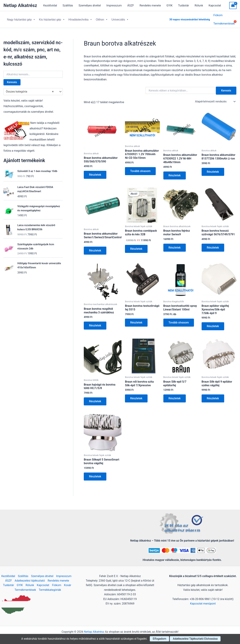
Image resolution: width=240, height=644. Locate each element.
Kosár (68, 585)
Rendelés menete (150, 5)
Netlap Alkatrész (20, 5)
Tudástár (184, 5)
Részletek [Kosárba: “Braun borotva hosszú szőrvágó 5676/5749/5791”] (213, 245)
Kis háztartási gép (52, 18)
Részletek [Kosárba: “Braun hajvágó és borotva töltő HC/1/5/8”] (95, 399)
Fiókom (218, 16)
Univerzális (120, 18)
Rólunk (199, 5)
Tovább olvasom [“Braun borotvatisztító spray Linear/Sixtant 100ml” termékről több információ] (179, 320)
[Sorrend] (215, 99)
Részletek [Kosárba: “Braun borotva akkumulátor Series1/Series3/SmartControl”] (95, 248)
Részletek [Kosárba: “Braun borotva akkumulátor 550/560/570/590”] (95, 172)
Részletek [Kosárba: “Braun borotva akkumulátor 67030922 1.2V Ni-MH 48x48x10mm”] (175, 173)
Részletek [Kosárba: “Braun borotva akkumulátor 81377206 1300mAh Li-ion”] (213, 169)
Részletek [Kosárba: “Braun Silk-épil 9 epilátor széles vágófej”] (213, 396)
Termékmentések (25, 590)
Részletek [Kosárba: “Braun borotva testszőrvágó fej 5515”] (136, 320)
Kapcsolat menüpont (203, 604)
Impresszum (114, 5)
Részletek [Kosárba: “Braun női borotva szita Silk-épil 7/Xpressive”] (136, 396)
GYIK (170, 5)
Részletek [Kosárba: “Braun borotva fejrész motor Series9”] (175, 245)
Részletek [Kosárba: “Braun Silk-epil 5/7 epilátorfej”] (175, 396)
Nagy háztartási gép (21, 18)
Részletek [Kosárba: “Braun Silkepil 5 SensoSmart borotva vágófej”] (95, 474)
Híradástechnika (80, 18)
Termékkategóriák (50, 590)
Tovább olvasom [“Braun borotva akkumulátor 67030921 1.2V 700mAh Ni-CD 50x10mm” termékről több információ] (140, 168)
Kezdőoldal (50, 5)
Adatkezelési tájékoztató (30, 581)
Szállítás (68, 5)
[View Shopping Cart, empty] (233, 5)
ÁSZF (131, 5)
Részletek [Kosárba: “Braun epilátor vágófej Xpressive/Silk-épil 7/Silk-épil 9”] (213, 323)
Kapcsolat (215, 5)
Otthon (102, 18)
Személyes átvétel (90, 5)
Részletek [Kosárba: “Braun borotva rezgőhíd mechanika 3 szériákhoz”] (95, 323)
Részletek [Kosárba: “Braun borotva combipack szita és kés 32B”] (136, 246)
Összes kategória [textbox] (30, 89)
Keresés (12, 79)
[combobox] (33, 89)
